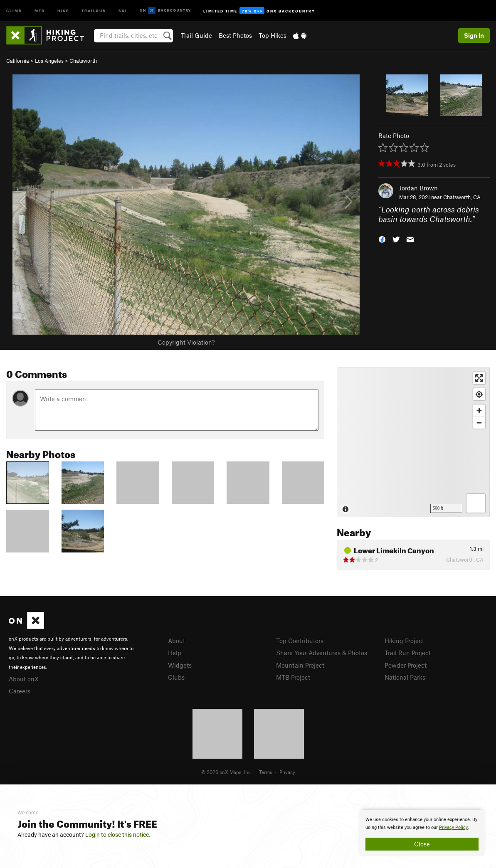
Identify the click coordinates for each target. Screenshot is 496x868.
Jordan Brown (418, 188)
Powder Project (406, 665)
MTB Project (293, 677)
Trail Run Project (408, 653)
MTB (40, 10)
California (18, 61)
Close (422, 844)
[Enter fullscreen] (479, 378)
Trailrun (94, 10)
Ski (123, 10)
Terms (266, 772)
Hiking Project (404, 641)
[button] (382, 238)
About (176, 641)
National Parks (405, 677)
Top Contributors (300, 641)
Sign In (474, 35)
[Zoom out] (479, 423)
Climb (14, 10)
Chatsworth (83, 61)
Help (175, 653)
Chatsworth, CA (462, 197)
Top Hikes (273, 35)
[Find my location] (479, 394)
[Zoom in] (479, 411)
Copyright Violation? (186, 342)
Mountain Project (300, 665)
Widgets (180, 665)
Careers (20, 691)
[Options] (476, 503)
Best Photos (235, 35)
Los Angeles (49, 61)
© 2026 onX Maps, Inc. (227, 772)
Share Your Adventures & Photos (322, 653)
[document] (422, 833)
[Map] (413, 442)
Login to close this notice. (118, 835)
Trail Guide (196, 35)
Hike (63, 10)
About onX (24, 679)
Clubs (176, 677)
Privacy (287, 772)
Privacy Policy (453, 827)
